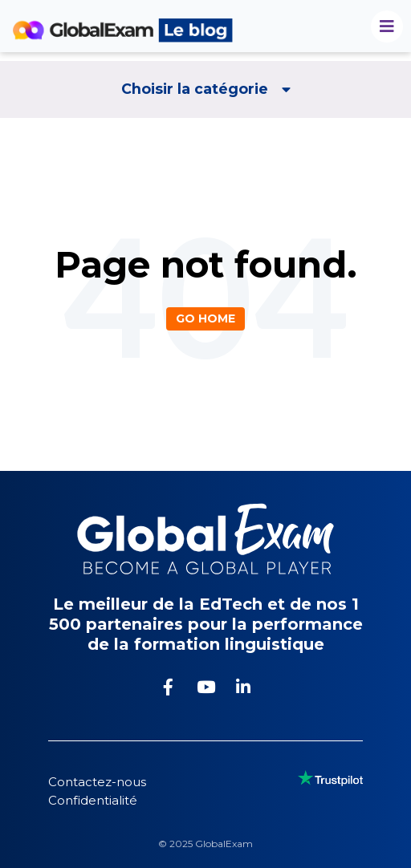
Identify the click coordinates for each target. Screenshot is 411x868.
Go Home (205, 318)
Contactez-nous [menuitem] (97, 782)
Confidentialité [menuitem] (93, 800)
